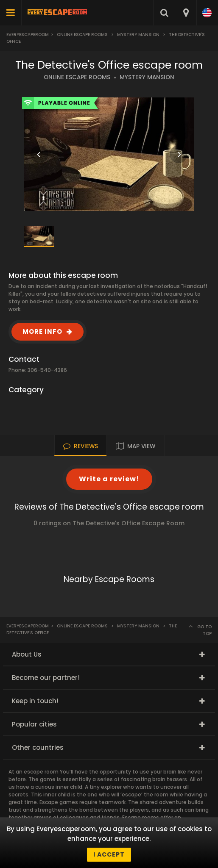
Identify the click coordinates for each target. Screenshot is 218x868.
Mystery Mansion (138, 35)
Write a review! (109, 479)
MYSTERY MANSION (147, 77)
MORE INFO (42, 331)
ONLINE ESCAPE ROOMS (77, 77)
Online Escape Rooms (82, 35)
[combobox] (186, 13)
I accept (109, 854)
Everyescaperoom (28, 35)
